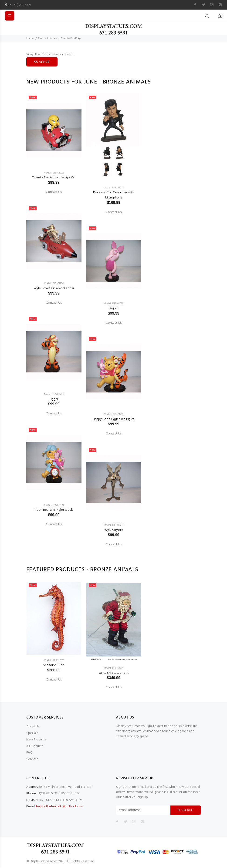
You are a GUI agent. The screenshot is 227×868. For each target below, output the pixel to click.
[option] (54, 309)
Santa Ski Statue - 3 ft (114, 673)
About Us (33, 727)
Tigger (54, 399)
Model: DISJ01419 (114, 414)
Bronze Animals (47, 38)
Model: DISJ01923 (114, 525)
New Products (36, 740)
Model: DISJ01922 (54, 173)
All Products (35, 746)
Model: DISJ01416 (54, 394)
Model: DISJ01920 (54, 284)
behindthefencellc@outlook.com (60, 807)
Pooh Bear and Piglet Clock (54, 510)
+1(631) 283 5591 (20, 5)
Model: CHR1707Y (114, 668)
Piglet (114, 308)
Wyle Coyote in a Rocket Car (54, 288)
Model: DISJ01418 (114, 304)
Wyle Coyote (114, 530)
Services (32, 759)
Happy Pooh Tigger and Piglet (114, 419)
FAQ (29, 753)
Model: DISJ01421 (54, 505)
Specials (32, 733)
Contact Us (54, 192)
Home (30, 38)
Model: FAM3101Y (114, 188)
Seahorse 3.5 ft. (54, 665)
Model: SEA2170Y (54, 660)
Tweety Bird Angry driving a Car (54, 178)
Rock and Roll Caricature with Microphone (114, 195)
